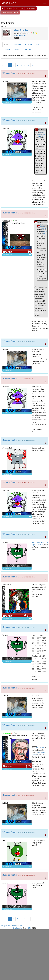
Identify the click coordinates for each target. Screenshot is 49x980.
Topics (7, 49)
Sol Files (29, 45)
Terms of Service (16, 926)
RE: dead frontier (10, 73)
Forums (10, 8)
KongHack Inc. (17, 928)
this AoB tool (40, 748)
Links (39, 45)
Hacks (7, 45)
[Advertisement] (19, 17)
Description (28, 49)
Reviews (18, 45)
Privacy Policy (5, 926)
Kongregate (31, 8)
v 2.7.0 (29, 928)
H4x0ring (20, 8)
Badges (17, 49)
